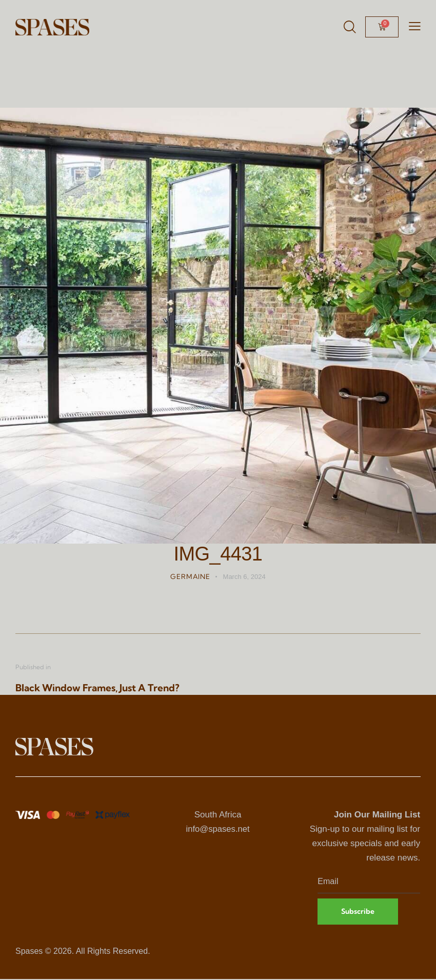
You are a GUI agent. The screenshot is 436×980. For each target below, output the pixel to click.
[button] (415, 26)
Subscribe (359, 912)
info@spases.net (218, 829)
